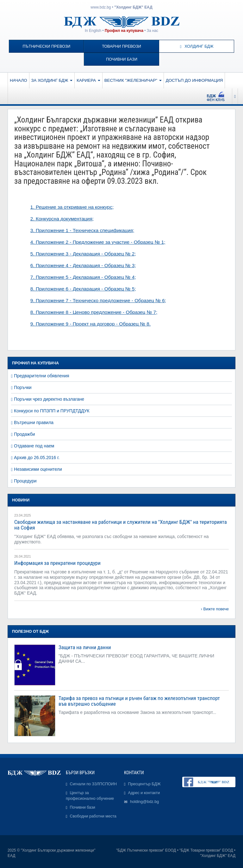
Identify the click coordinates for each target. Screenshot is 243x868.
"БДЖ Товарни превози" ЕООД (206, 850)
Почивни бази (122, 59)
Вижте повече (216, 609)
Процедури (25, 481)
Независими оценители (38, 469)
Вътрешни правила (34, 422)
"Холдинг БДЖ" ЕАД (133, 7)
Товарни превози (121, 46)
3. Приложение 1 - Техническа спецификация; (82, 230)
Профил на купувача (124, 31)
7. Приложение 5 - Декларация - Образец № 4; (83, 277)
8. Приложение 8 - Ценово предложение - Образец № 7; (94, 312)
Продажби (25, 434)
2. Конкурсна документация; (62, 219)
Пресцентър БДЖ (144, 784)
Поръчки (23, 387)
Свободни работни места (93, 816)
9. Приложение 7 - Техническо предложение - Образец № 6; (98, 300)
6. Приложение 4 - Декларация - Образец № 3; (83, 265)
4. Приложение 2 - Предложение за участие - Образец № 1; (98, 242)
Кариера (88, 80)
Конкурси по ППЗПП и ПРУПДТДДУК (52, 411)
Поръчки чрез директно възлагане (49, 399)
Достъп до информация (194, 80)
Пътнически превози (46, 46)
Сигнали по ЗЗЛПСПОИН (93, 784)
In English (93, 31)
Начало (19, 80)
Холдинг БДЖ (197, 46)
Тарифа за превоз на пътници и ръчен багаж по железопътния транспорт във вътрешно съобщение (139, 701)
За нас (153, 31)
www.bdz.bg (101, 7)
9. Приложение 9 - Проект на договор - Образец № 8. (90, 324)
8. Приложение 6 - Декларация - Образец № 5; (83, 289)
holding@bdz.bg (144, 802)
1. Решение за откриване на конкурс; (72, 207)
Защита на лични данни (85, 647)
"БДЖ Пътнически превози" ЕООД (146, 850)
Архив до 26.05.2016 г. (37, 458)
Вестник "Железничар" (133, 80)
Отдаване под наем (34, 446)
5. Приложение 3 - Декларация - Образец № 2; (83, 254)
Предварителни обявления (42, 376)
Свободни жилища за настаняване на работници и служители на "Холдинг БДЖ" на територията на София (121, 525)
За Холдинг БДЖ (52, 80)
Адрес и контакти (144, 793)
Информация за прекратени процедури (57, 563)
